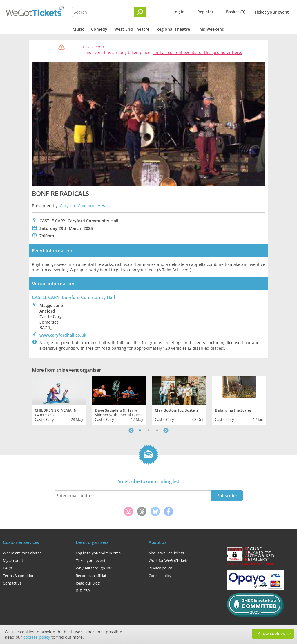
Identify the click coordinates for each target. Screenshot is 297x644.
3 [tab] (157, 430)
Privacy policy (160, 568)
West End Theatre (132, 29)
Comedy (99, 29)
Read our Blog (88, 583)
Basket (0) (236, 12)
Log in (179, 12)
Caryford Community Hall (84, 206)
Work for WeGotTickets (168, 560)
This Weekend (211, 29)
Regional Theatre (173, 29)
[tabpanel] (59, 400)
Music (78, 29)
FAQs (7, 568)
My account (13, 560)
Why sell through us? (94, 568)
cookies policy (37, 637)
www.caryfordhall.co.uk (63, 335)
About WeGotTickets (166, 553)
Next (166, 430)
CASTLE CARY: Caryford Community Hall (73, 297)
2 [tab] (148, 430)
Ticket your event (272, 12)
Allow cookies (271, 633)
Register (205, 12)
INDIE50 (83, 591)
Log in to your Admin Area (98, 553)
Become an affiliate (92, 576)
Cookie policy (160, 576)
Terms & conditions (20, 576)
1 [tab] (140, 430)
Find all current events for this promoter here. (197, 52)
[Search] (140, 12)
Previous (131, 430)
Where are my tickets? (22, 553)
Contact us (12, 583)
